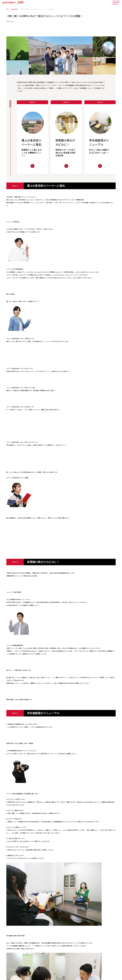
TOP (7, 9)
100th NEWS (14, 9)
